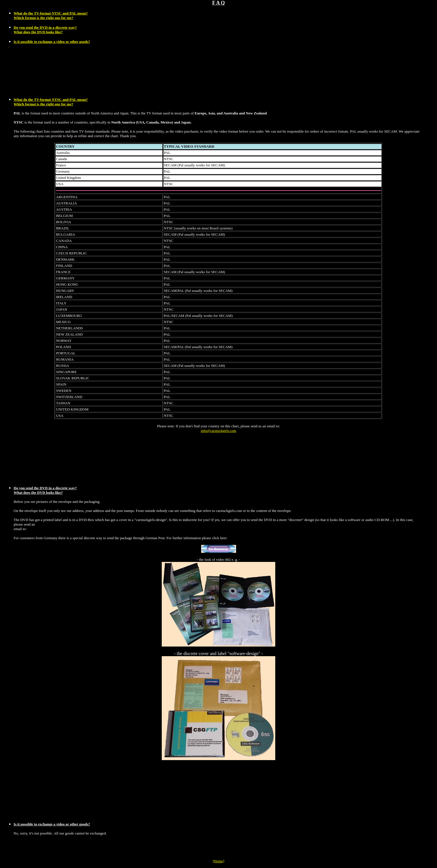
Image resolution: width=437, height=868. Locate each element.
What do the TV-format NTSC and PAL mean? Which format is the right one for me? (51, 102)
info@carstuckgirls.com (219, 431)
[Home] (218, 861)
